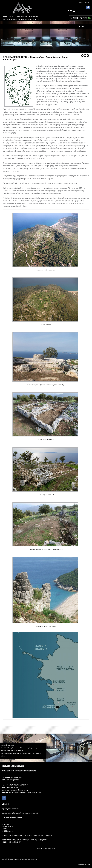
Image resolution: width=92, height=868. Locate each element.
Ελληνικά (81, 2)
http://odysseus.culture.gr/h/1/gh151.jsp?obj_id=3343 (25, 793)
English (87, 2)
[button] (89, 17)
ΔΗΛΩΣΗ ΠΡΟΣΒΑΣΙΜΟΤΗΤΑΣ (46, 849)
